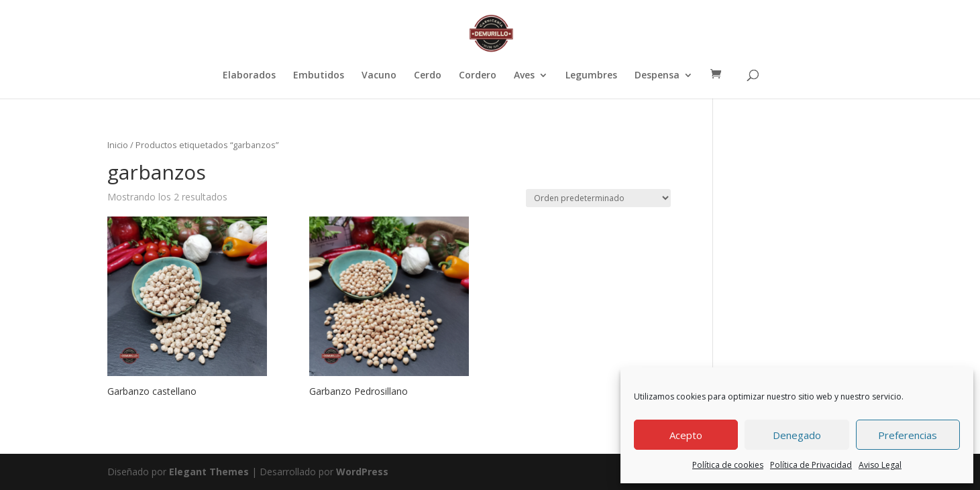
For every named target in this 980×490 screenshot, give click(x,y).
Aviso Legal (880, 465)
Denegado (797, 435)
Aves (524, 76)
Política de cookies (728, 465)
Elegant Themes (209, 472)
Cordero (478, 76)
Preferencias (908, 435)
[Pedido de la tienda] (598, 198)
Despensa (657, 76)
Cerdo (428, 76)
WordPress (362, 472)
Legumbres (591, 76)
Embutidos (319, 76)
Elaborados (249, 76)
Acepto (686, 435)
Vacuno (379, 76)
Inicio (118, 145)
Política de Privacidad (811, 465)
